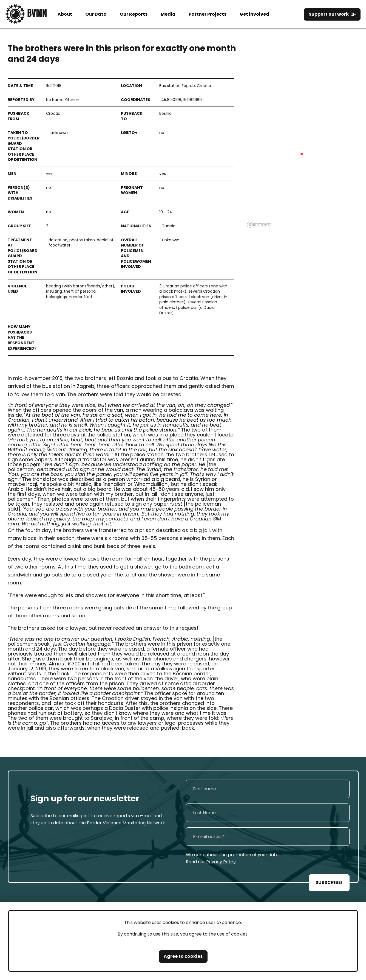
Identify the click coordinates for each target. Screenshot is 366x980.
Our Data (96, 14)
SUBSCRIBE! (329, 882)
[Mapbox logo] (259, 225)
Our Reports (134, 14)
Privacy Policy (221, 862)
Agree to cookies (183, 956)
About (65, 14)
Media (168, 14)
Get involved (254, 14)
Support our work (329, 14)
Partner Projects (208, 14)
